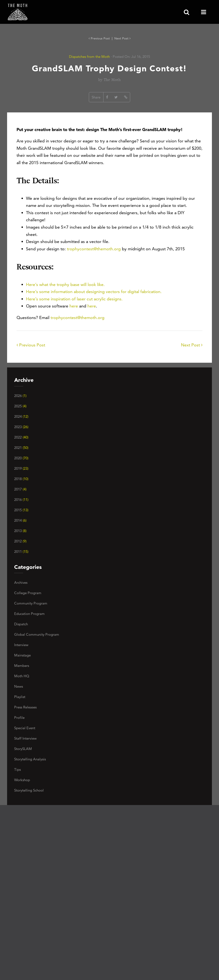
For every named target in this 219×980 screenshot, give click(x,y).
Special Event (25, 728)
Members (22, 666)
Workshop (22, 780)
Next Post (122, 38)
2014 (20, 520)
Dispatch (21, 624)
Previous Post (100, 38)
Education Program (29, 614)
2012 (20, 541)
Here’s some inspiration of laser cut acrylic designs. (74, 299)
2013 (20, 531)
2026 (20, 396)
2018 (21, 479)
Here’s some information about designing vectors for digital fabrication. (94, 292)
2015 (21, 510)
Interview (21, 645)
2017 (20, 489)
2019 (21, 468)
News (19, 686)
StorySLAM (23, 749)
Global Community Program (37, 634)
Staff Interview (25, 738)
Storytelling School (29, 790)
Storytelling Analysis (30, 759)
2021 (21, 448)
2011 (21, 552)
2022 (21, 437)
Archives (21, 582)
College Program (28, 593)
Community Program (31, 603)
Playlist (20, 697)
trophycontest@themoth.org (94, 249)
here (74, 306)
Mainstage (22, 655)
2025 (20, 406)
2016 (21, 500)
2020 (21, 458)
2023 (21, 427)
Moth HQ (22, 676)
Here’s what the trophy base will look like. (65, 284)
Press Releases (25, 707)
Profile (19, 718)
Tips (17, 769)
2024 (21, 416)
